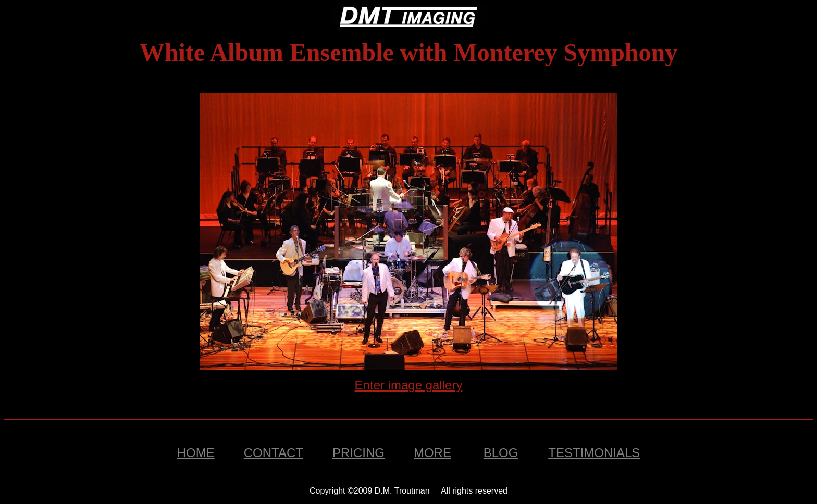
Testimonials (594, 453)
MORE (432, 453)
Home (196, 453)
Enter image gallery (409, 385)
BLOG (501, 453)
